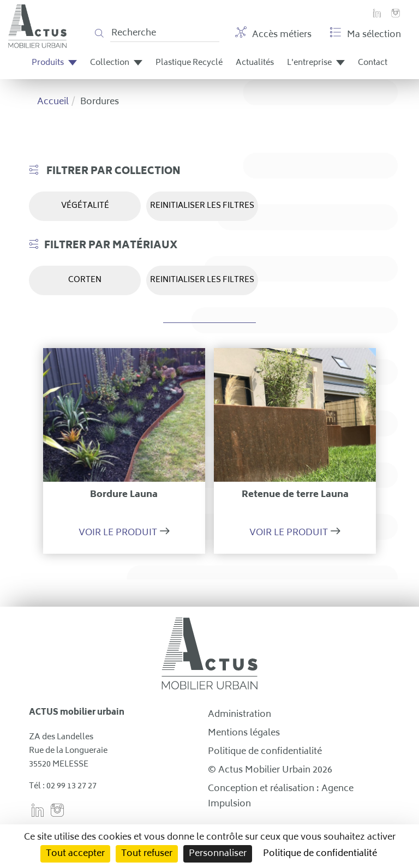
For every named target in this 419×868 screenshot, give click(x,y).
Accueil (53, 102)
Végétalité (85, 206)
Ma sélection (366, 34)
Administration (240, 715)
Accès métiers (273, 34)
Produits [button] (54, 63)
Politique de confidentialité (265, 752)
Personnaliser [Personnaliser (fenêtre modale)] (218, 854)
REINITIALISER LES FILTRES (202, 206)
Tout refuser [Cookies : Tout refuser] (147, 854)
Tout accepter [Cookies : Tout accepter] (75, 854)
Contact (373, 63)
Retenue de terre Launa (295, 495)
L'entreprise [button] (316, 63)
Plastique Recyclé (189, 63)
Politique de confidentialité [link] (320, 854)
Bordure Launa (124, 495)
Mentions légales (244, 733)
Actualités (255, 63)
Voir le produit (118, 533)
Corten (85, 280)
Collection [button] (116, 63)
